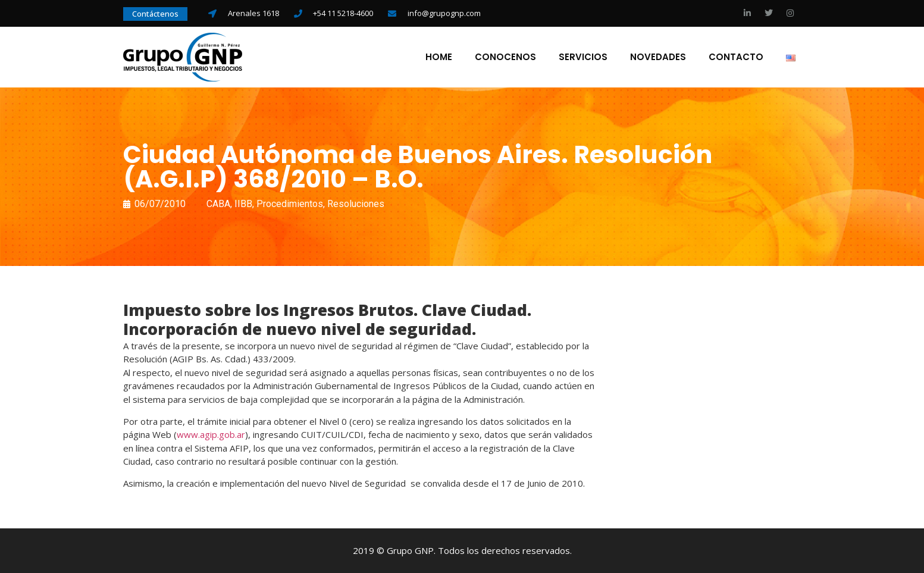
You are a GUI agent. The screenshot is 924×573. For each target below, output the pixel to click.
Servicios (583, 57)
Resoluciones (356, 204)
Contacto (736, 57)
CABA (218, 204)
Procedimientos (290, 204)
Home (439, 57)
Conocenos (505, 57)
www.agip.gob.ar (211, 434)
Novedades (658, 57)
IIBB (243, 204)
